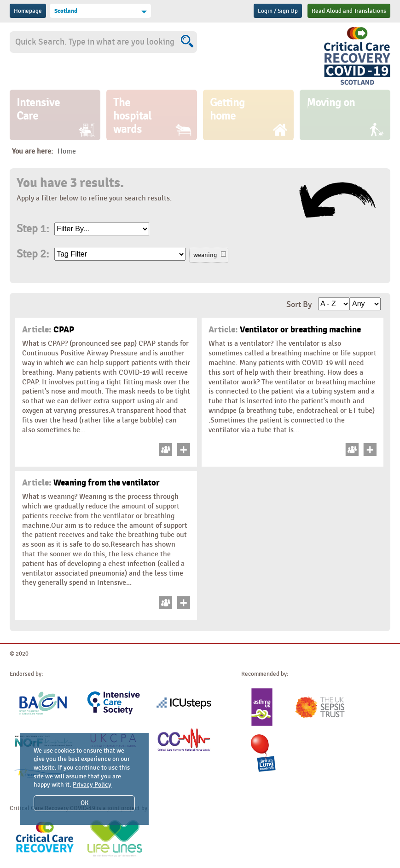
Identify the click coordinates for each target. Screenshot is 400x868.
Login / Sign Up (278, 11)
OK (84, 803)
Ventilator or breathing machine (285, 330)
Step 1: (33, 229)
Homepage (28, 11)
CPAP (48, 330)
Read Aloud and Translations (349, 11)
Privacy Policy (92, 785)
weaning (205, 255)
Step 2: (33, 254)
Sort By (299, 305)
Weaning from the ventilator (91, 483)
